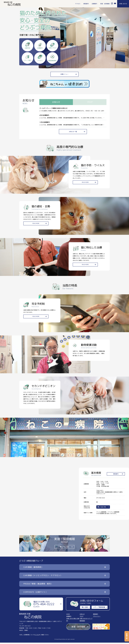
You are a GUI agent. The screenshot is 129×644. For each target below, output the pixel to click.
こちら (37, 636)
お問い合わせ (123, 4)
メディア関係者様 (99, 609)
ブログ (81, 618)
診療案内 (94, 4)
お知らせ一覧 (73, 133)
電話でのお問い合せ (44, 606)
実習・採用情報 (105, 4)
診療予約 (127, 636)
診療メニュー (64, 76)
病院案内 (86, 4)
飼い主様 (85, 609)
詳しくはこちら (64, 548)
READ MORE (87, 184)
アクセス (78, 4)
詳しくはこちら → (103, 508)
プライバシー (97, 618)
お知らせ (82, 616)
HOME (68, 616)
